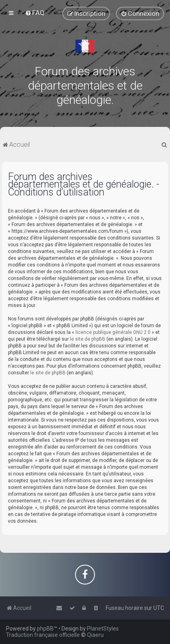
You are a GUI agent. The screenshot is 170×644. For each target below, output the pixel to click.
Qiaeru (95, 635)
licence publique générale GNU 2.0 (113, 332)
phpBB (45, 629)
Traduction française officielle (43, 635)
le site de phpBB (88, 339)
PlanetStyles (103, 629)
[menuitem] (35, 13)
